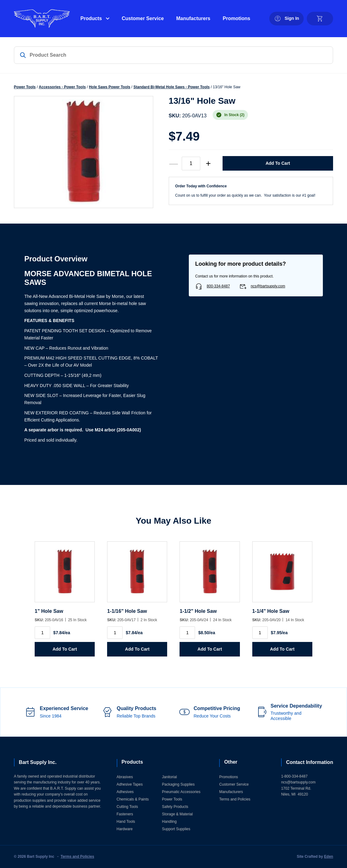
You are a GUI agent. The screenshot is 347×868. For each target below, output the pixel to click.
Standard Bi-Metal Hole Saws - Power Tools (172, 87)
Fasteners (125, 814)
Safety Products (175, 807)
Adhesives (125, 792)
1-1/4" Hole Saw (271, 611)
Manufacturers (193, 18)
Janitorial (169, 777)
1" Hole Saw (49, 611)
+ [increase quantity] (208, 163)
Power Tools (25, 87)
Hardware (125, 829)
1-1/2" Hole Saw (198, 611)
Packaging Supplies (178, 784)
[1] (65, 575)
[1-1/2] (210, 575)
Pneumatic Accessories (181, 792)
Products (91, 18)
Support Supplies (176, 829)
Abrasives (125, 777)
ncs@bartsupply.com (268, 286)
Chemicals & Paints (133, 799)
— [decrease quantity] (174, 163)
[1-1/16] (137, 575)
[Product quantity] (191, 164)
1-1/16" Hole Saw (127, 611)
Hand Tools (126, 822)
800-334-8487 (218, 286)
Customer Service (143, 18)
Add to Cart (278, 163)
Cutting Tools (127, 807)
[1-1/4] (282, 575)
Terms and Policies (235, 799)
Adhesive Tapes (130, 784)
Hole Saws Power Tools (110, 87)
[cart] (320, 19)
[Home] (42, 19)
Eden (329, 857)
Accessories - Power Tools (62, 87)
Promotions (237, 18)
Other (231, 762)
